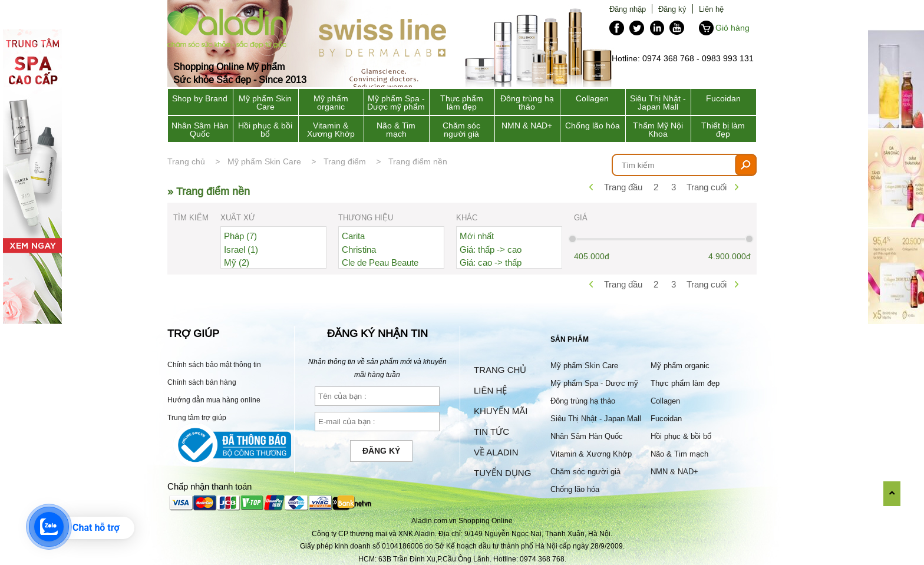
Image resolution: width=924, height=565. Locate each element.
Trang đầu (623, 187)
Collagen (592, 98)
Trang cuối (707, 187)
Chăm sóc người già (461, 130)
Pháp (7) (240, 236)
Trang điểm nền (418, 161)
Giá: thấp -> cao (491, 250)
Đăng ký (672, 9)
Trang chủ (186, 161)
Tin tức (491, 432)
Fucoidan (723, 98)
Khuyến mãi (501, 411)
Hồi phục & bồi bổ (265, 130)
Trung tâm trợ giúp (197, 417)
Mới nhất (477, 236)
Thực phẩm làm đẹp (462, 103)
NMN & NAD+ (527, 125)
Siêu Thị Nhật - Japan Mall (658, 103)
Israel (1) (241, 250)
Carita (353, 236)
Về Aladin (496, 452)
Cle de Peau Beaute (380, 262)
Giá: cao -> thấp (491, 262)
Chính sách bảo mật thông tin (214, 364)
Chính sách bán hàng (202, 382)
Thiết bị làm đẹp (723, 130)
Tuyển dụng (502, 473)
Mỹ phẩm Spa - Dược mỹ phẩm (396, 103)
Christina (359, 250)
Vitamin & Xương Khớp (331, 130)
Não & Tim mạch (396, 130)
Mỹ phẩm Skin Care (265, 103)
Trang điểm (345, 161)
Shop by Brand (200, 98)
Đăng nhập (628, 9)
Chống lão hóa (593, 125)
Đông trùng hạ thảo (527, 103)
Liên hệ (711, 9)
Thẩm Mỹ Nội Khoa (658, 130)
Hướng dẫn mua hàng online (214, 400)
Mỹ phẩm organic (331, 103)
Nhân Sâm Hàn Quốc (200, 130)
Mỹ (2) (237, 262)
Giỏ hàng (732, 28)
